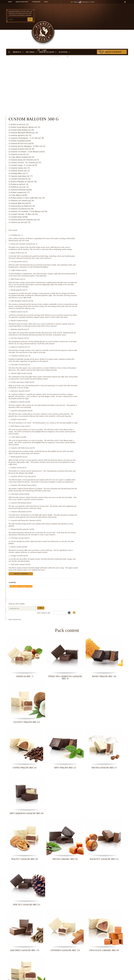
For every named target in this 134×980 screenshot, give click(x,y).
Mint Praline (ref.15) (89, 215)
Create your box (113, 31)
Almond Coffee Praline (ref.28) (92, 330)
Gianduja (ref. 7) (87, 162)
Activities (64, 31)
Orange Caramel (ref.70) (90, 541)
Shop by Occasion (48, 31)
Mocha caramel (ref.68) (90, 530)
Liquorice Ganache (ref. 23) (91, 297)
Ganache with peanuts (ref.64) (92, 491)
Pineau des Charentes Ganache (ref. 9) (95, 171)
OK (30, 19)
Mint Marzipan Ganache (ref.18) (93, 241)
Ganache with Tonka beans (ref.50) (94, 417)
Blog (46, 2)
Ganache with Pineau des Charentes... (114, 905)
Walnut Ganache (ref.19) (90, 254)
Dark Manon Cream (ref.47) (91, 391)
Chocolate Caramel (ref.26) (91, 319)
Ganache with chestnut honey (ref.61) (94, 458)
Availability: (83, 570)
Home (8, 36)
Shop (10, 2)
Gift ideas (31, 31)
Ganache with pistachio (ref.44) (92, 371)
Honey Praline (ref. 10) (90, 182)
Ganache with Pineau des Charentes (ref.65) (97, 502)
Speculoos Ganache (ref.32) (91, 349)
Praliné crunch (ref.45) (90, 382)
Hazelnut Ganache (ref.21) (91, 275)
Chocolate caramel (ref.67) (91, 521)
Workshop (36, 2)
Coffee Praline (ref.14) (89, 204)
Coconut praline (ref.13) (90, 193)
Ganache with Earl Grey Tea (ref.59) (94, 447)
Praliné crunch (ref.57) (90, 438)
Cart (114, 12)
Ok (112, 588)
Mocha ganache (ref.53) (90, 425)
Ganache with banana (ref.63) (92, 480)
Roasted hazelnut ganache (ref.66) (93, 510)
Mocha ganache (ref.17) (90, 228)
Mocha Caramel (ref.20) (90, 264)
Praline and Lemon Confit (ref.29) (93, 341)
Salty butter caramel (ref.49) (91, 550)
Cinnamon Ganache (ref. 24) (91, 308)
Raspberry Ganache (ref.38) (91, 362)
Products (18, 31)
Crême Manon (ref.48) (89, 404)
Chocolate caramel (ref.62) (91, 469)
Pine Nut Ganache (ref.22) (91, 286)
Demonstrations (22, 2)
